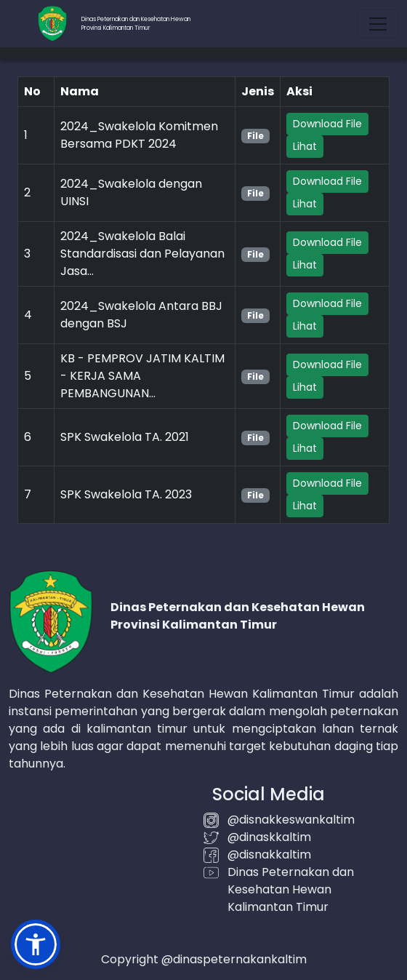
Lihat (305, 146)
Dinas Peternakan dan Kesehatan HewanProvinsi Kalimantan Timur (136, 24)
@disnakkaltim (269, 854)
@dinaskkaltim (269, 837)
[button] (36, 944)
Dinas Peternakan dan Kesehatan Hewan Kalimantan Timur (291, 889)
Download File (327, 124)
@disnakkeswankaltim (291, 820)
